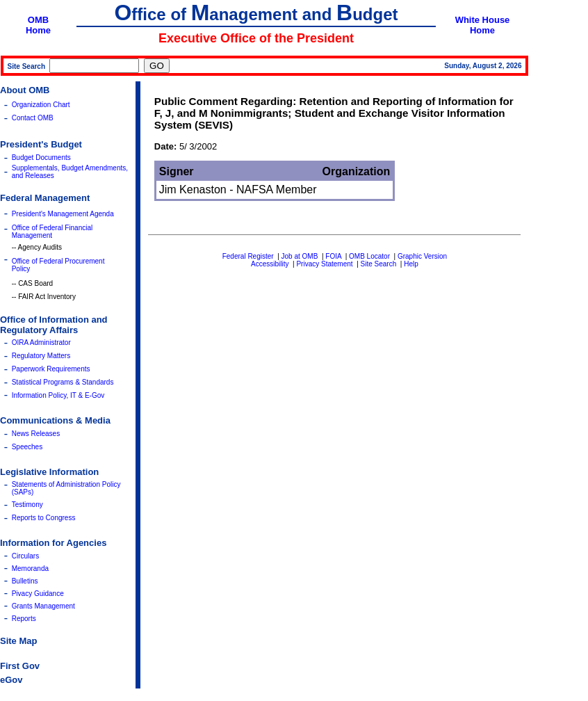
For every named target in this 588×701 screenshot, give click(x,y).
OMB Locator (369, 256)
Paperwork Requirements (51, 369)
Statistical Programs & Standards (63, 382)
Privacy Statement (324, 264)
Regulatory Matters (41, 356)
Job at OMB (300, 256)
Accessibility (270, 264)
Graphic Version (422, 256)
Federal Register (248, 256)
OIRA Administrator (41, 343)
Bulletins (25, 581)
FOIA (333, 256)
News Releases (36, 434)
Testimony (27, 505)
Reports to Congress (44, 518)
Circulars (25, 556)
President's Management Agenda (63, 214)
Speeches (27, 447)
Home (38, 30)
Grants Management (43, 606)
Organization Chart (41, 105)
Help (411, 264)
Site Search (379, 264)
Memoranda (30, 569)
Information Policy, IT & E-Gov (58, 395)
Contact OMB (33, 118)
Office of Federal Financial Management (52, 232)
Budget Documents (41, 158)
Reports (24, 619)
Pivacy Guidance (38, 594)
